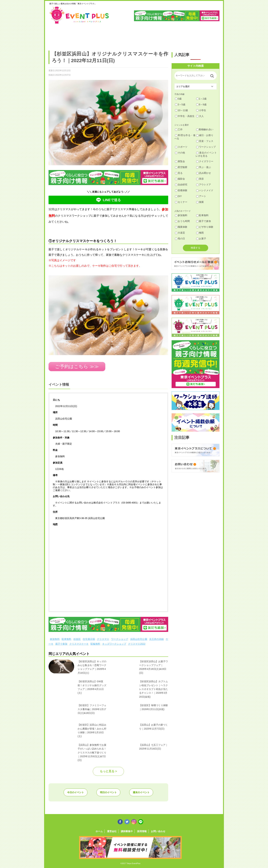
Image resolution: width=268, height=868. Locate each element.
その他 (180, 153)
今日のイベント (76, 792)
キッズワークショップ (114, 644)
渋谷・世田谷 (123, 35)
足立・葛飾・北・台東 (58, 35)
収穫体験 (181, 190)
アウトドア (204, 185)
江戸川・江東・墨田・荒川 (188, 35)
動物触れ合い (205, 129)
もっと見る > (108, 771)
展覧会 (180, 161)
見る (179, 173)
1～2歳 (201, 99)
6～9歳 (201, 104)
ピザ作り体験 (205, 227)
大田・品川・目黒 (145, 35)
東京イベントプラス (79, 15)
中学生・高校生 (185, 116)
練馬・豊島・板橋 (79, 35)
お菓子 (201, 239)
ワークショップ (120, 639)
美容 (200, 179)
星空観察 (181, 167)
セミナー (181, 202)
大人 (200, 116)
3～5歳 (180, 104)
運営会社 (112, 831)
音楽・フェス (205, 141)
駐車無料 (67, 639)
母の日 (180, 239)
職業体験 (181, 227)
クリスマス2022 (137, 644)
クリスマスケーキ (79, 644)
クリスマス (103, 639)
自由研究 (181, 185)
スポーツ (181, 147)
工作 (179, 129)
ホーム (99, 831)
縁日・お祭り (205, 135)
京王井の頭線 (156, 639)
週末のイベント (141, 792)
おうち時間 (182, 221)
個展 (200, 202)
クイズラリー (205, 161)
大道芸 (180, 233)
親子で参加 (61, 644)
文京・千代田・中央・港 (166, 35)
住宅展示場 (89, 639)
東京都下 (210, 35)
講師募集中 (127, 831)
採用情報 (142, 831)
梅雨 (200, 233)
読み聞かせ (204, 173)
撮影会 (180, 179)
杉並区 (77, 639)
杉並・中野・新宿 (101, 35)
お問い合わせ (158, 831)
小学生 (201, 110)
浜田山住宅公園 (139, 639)
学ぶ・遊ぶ (204, 167)
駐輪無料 (95, 644)
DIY (178, 196)
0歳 (178, 99)
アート (201, 196)
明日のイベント (108, 792)
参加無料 (55, 639)
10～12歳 (181, 110)
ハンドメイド (205, 190)
